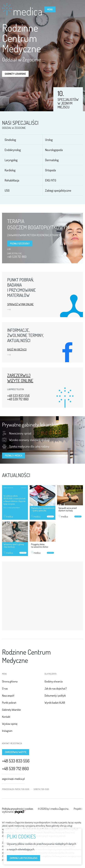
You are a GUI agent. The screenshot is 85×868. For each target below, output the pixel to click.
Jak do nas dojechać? (56, 688)
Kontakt (6, 717)
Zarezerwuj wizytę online (20, 378)
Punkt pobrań (9, 703)
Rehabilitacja (12, 180)
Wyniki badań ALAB (55, 703)
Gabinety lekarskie (15, 74)
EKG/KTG (51, 180)
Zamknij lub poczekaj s (23, 858)
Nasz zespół (8, 696)
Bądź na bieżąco (17, 350)
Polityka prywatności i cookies (18, 809)
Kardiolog (10, 170)
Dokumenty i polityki (55, 696)
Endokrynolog (13, 150)
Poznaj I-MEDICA (14, 455)
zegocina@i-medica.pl (13, 779)
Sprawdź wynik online (20, 304)
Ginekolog (10, 140)
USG (7, 190)
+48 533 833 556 (18, 396)
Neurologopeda (54, 150)
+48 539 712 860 (17, 257)
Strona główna (10, 681)
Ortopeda (50, 170)
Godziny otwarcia (54, 681)
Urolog (49, 140)
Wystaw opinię (10, 724)
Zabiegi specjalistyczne (58, 190)
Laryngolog (11, 160)
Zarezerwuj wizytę (16, 752)
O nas (5, 688)
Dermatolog (52, 160)
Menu (50, 9)
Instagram (7, 731)
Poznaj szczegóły (20, 243)
